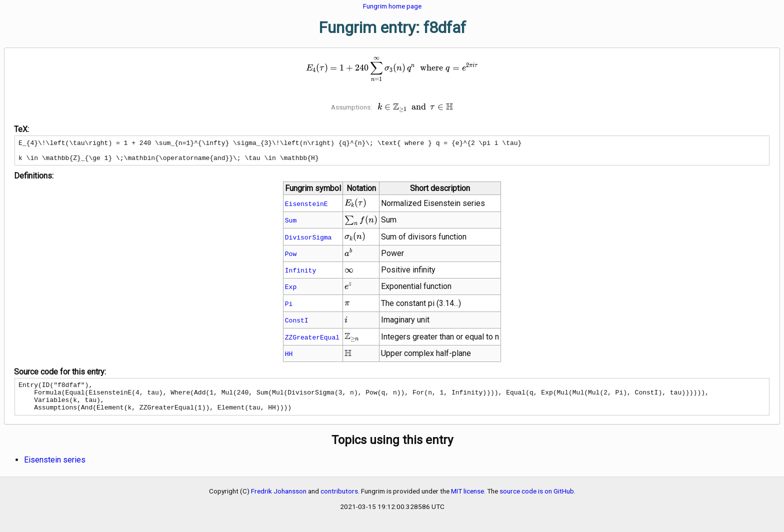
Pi (289, 308)
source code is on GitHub (537, 501)
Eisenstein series (55, 470)
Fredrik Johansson (279, 501)
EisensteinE (306, 208)
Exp (291, 291)
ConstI (297, 324)
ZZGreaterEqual (312, 341)
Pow (291, 258)
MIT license (467, 501)
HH (289, 358)
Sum (291, 224)
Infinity (300, 274)
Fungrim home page (392, 6)
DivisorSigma (308, 241)
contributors (339, 501)
